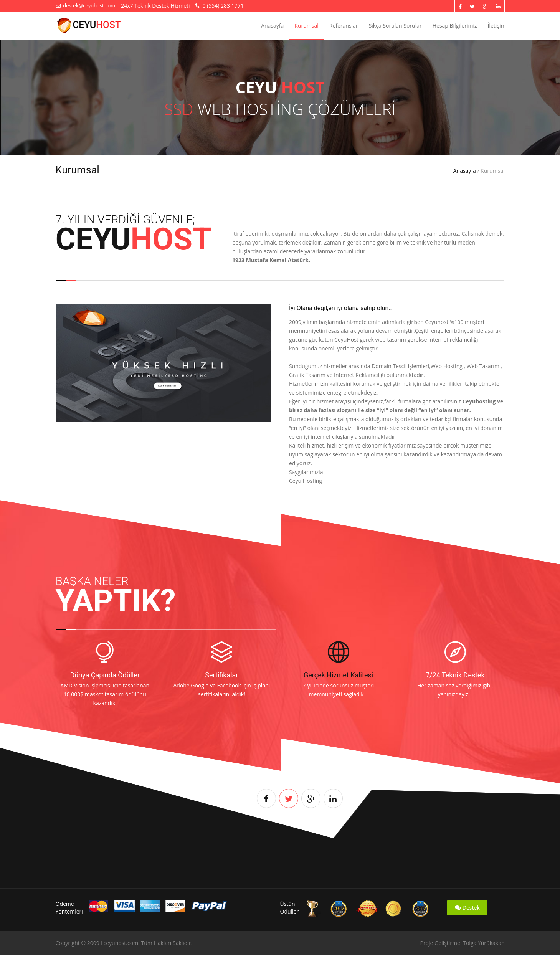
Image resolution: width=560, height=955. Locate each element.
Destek (467, 908)
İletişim (497, 26)
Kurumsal (306, 26)
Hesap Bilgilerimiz (455, 26)
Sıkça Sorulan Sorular (395, 26)
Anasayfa (272, 26)
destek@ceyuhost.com (86, 5)
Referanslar (344, 26)
